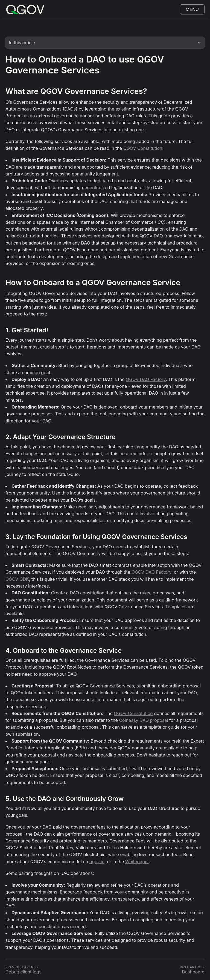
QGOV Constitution (143, 148)
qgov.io (97, 862)
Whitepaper (137, 862)
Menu (192, 9)
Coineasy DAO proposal (143, 720)
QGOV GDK (17, 579)
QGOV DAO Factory (146, 379)
